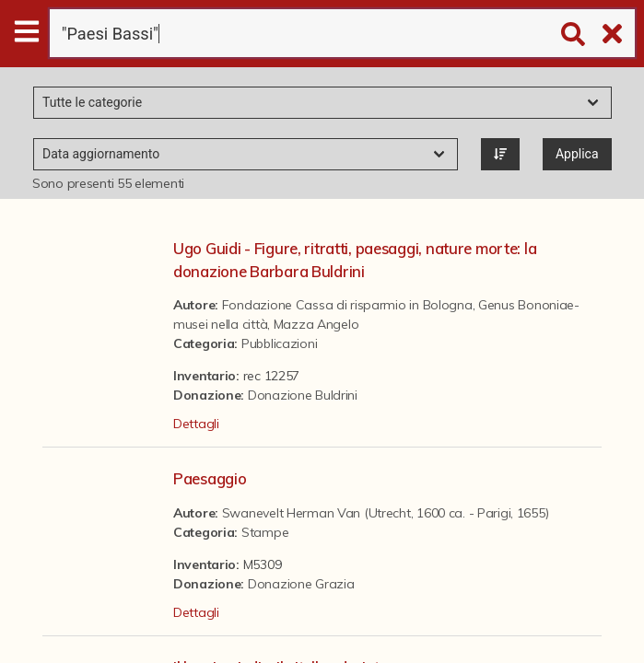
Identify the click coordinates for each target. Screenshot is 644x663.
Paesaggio (210, 478)
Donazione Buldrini (303, 395)
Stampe (265, 532)
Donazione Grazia (301, 584)
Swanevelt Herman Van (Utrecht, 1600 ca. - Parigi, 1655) (386, 513)
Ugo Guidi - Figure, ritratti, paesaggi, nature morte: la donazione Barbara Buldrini (355, 260)
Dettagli (196, 424)
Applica (577, 154)
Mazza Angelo (316, 324)
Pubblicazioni (279, 343)
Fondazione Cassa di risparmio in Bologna (347, 305)
